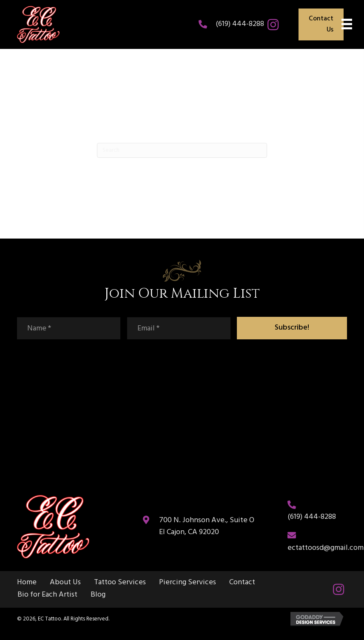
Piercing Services (188, 583)
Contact (242, 583)
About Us (65, 583)
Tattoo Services (120, 583)
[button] (273, 25)
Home (27, 583)
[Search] (182, 150)
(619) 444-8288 (240, 24)
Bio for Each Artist (47, 595)
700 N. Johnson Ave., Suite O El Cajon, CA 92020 (207, 526)
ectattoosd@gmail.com (326, 548)
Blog (98, 595)
